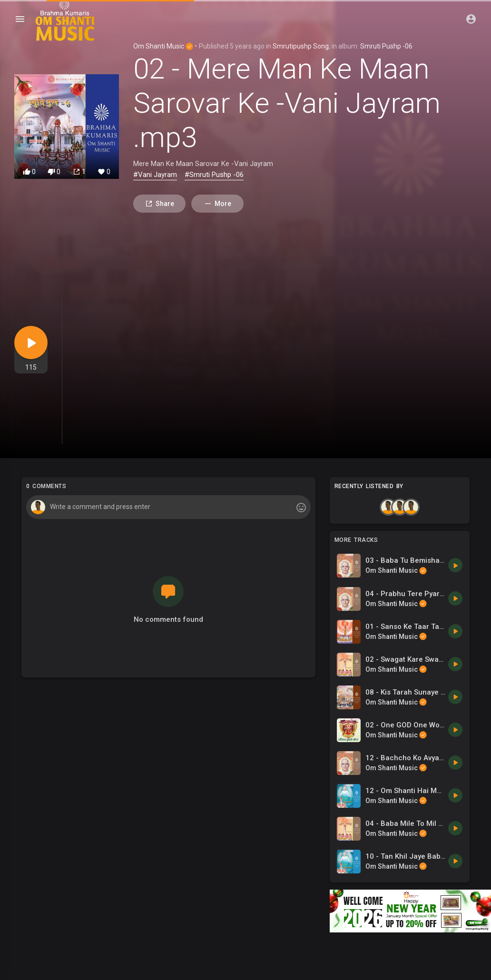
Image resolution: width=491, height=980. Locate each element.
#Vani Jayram (155, 175)
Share (160, 204)
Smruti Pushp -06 (386, 46)
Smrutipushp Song (301, 46)
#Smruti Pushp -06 (214, 175)
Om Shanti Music (163, 46)
